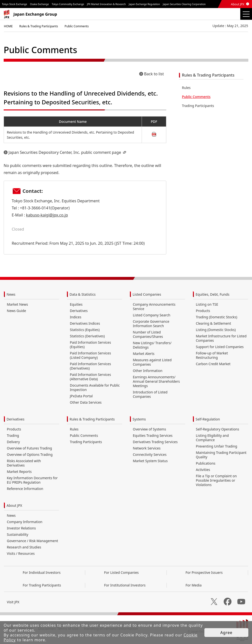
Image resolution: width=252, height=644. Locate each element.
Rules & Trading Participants (39, 26)
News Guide (16, 311)
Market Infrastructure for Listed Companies (221, 338)
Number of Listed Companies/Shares (148, 334)
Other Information (148, 371)
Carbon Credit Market (213, 364)
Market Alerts (144, 354)
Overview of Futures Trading (29, 448)
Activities (203, 470)
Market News (17, 304)
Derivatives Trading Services (155, 442)
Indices (76, 317)
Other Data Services (86, 402)
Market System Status (150, 461)
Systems (139, 419)
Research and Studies (24, 547)
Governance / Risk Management (32, 541)
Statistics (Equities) (85, 330)
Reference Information (25, 489)
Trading (13, 435)
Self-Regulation (208, 419)
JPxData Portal (81, 396)
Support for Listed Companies (220, 347)
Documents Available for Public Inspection (95, 387)
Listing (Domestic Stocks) (216, 330)
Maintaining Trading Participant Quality (221, 455)
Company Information (25, 522)
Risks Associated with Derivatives (24, 463)
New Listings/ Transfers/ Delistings (152, 345)
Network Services (147, 448)
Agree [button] (226, 633)
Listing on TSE (207, 304)
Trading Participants (198, 106)
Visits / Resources (21, 553)
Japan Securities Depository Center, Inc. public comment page (68, 152)
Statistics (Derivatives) (87, 336)
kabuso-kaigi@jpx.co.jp (47, 215)
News (11, 294)
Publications (206, 463)
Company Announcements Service (154, 307)
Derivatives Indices (85, 323)
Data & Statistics (83, 294)
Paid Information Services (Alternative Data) (90, 377)
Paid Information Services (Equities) (90, 345)
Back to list (154, 74)
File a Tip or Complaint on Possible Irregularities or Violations (216, 480)
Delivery (13, 442)
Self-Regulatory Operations (217, 429)
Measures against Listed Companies (152, 362)
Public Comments (77, 26)
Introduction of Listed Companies (150, 394)
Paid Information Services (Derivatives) (90, 366)
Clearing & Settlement (213, 323)
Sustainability (18, 534)
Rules (186, 88)
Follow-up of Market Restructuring (212, 355)
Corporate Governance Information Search (151, 324)
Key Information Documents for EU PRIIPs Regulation (32, 480)
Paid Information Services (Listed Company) (90, 355)
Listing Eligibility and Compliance (212, 438)
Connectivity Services (150, 454)
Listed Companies (147, 294)
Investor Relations (21, 528)
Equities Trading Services (153, 435)
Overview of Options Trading (30, 454)
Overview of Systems (149, 429)
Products (203, 311)
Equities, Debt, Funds (212, 294)
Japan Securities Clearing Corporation (184, 4)
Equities (76, 304)
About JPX (237, 4)
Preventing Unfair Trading (216, 446)
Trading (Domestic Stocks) (216, 317)
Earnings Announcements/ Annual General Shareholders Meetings (156, 381)
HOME (8, 26)
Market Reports (19, 472)
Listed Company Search (152, 315)
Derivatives (79, 311)
